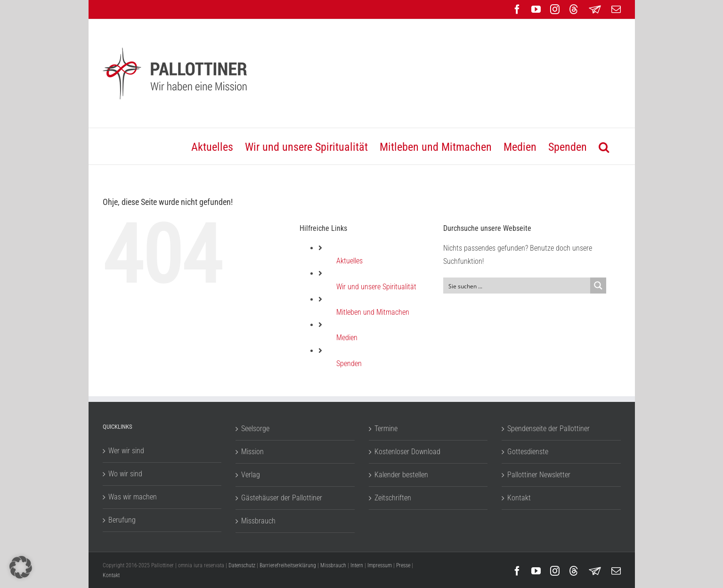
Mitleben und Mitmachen (373, 312)
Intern (357, 565)
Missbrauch (258, 521)
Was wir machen (133, 497)
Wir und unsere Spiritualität (376, 287)
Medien (347, 338)
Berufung (122, 520)
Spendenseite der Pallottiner (548, 429)
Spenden (349, 363)
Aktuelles (349, 261)
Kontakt (519, 498)
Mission (252, 452)
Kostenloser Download (407, 452)
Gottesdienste (528, 452)
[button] (604, 146)
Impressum (380, 565)
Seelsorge (255, 429)
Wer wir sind (126, 451)
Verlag (251, 475)
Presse (403, 565)
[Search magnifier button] (598, 286)
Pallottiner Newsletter (539, 475)
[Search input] (517, 286)
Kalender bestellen (401, 475)
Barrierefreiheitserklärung (288, 565)
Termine (386, 429)
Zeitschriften (393, 498)
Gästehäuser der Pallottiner (282, 498)
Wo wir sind (125, 474)
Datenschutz (242, 565)
